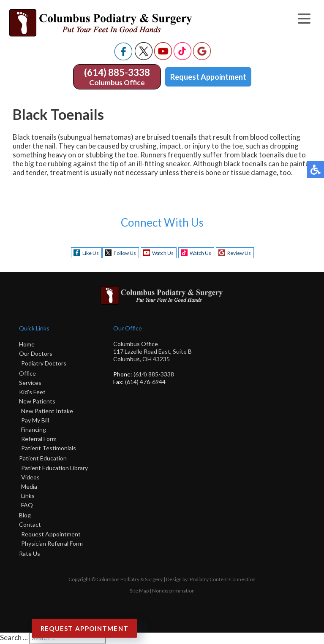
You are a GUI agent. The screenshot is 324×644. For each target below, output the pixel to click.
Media (29, 486)
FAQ (27, 505)
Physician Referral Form (52, 543)
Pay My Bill (35, 420)
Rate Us (30, 553)
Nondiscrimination (173, 591)
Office (27, 373)
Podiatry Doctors (44, 363)
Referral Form (39, 439)
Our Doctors (36, 353)
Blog (25, 515)
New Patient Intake (47, 411)
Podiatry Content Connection (223, 579)
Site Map (139, 591)
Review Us (239, 253)
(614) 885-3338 (117, 72)
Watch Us (163, 253)
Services (30, 383)
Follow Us (125, 253)
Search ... (14, 637)
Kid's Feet (32, 392)
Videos (30, 477)
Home (27, 344)
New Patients (37, 401)
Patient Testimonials (49, 448)
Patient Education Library (54, 468)
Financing (34, 429)
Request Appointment (208, 77)
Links (28, 496)
